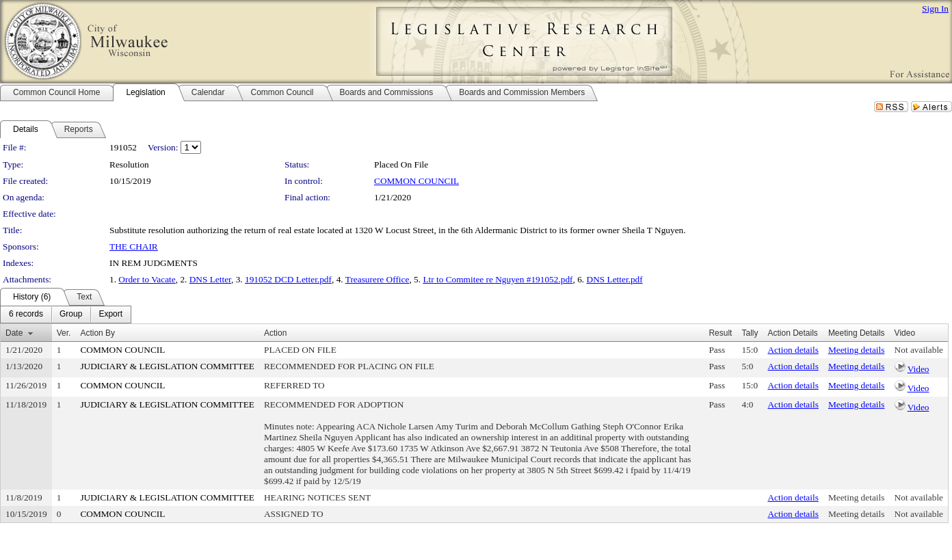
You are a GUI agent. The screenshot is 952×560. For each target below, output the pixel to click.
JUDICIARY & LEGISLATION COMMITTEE (167, 366)
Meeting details (857, 350)
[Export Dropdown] (110, 315)
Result (720, 333)
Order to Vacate (147, 279)
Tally (750, 333)
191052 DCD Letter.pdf (288, 279)
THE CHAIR (134, 246)
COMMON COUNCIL (416, 181)
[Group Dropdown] (71, 315)
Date (14, 333)
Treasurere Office (378, 279)
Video (918, 369)
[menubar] (66, 315)
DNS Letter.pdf (615, 279)
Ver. (64, 333)
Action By (97, 333)
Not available (919, 350)
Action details (793, 350)
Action (275, 333)
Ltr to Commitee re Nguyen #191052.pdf (498, 279)
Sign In (935, 9)
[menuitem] (26, 315)
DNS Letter (210, 279)
